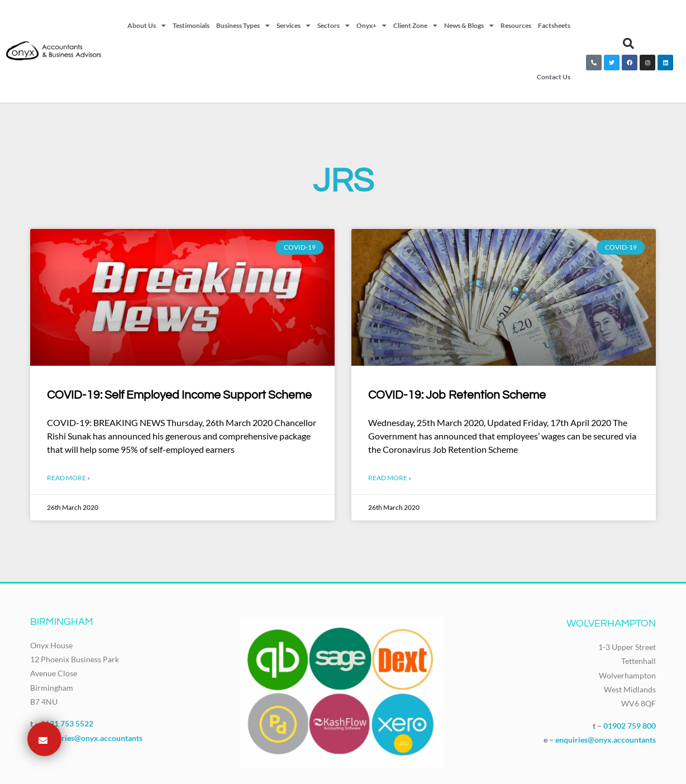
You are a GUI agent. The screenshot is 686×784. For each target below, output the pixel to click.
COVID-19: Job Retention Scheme (457, 395)
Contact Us (554, 77)
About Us (147, 26)
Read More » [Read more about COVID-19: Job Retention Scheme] (390, 478)
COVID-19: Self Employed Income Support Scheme (179, 395)
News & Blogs (469, 26)
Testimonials (191, 25)
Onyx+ (371, 26)
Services (294, 26)
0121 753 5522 (67, 723)
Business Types (243, 26)
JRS (343, 181)
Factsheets (554, 25)
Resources (516, 25)
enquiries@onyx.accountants (92, 738)
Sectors (334, 26)
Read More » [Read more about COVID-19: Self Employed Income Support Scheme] (69, 478)
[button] (628, 44)
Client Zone (415, 26)
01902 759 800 (630, 726)
